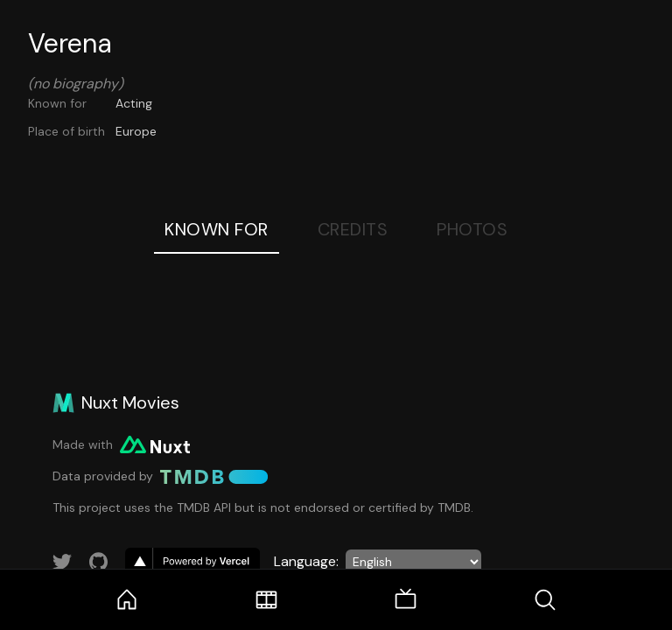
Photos (472, 229)
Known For (217, 229)
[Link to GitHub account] (99, 562)
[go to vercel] (192, 562)
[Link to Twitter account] (62, 562)
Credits (353, 229)
